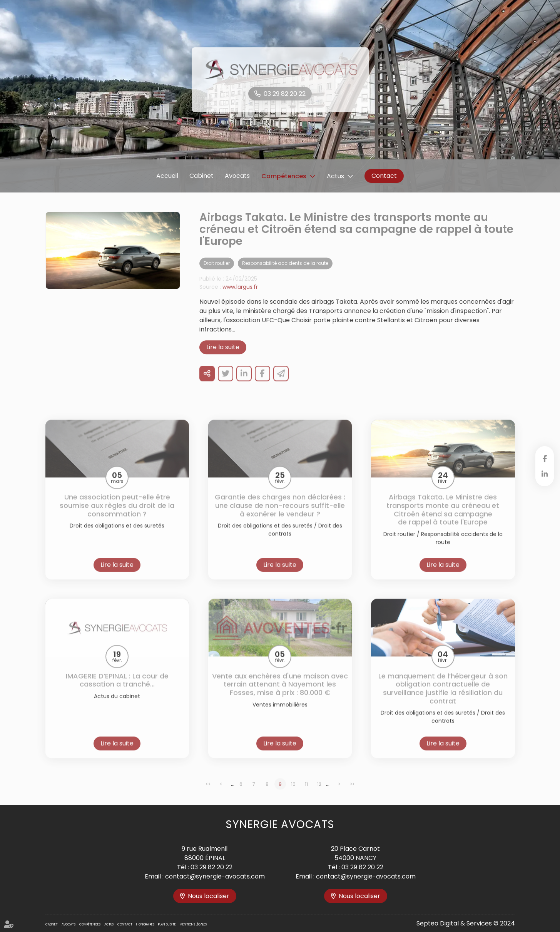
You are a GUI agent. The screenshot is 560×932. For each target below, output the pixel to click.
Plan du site (167, 924)
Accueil (167, 176)
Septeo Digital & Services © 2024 (466, 923)
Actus (335, 176)
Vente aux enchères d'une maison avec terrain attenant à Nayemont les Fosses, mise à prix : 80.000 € (280, 693)
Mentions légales (193, 924)
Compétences (284, 176)
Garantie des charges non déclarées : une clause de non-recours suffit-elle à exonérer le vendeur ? (280, 515)
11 (306, 793)
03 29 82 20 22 (285, 94)
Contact (384, 176)
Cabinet (201, 176)
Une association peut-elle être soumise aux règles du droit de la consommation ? (117, 515)
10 (293, 793)
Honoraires (145, 924)
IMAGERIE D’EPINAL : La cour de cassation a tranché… (117, 689)
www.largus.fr (240, 296)
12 (319, 793)
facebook (545, 458)
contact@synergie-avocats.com (215, 876)
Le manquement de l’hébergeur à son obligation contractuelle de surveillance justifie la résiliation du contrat (443, 697)
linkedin (545, 474)
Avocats (237, 176)
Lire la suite (223, 356)
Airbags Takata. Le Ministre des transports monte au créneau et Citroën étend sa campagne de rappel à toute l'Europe (443, 519)
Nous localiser (209, 896)
